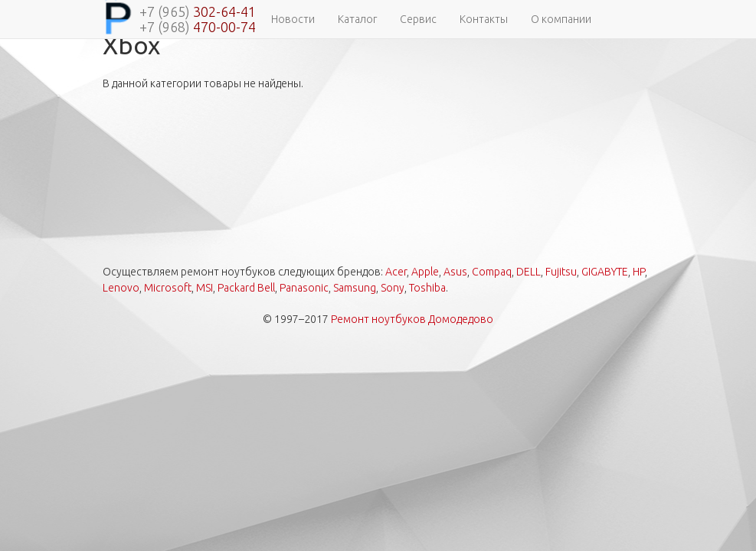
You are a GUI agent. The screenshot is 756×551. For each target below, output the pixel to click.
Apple (425, 272)
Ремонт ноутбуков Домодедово (412, 319)
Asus (455, 272)
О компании (561, 19)
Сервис (418, 19)
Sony (393, 288)
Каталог (357, 19)
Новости (293, 19)
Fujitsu (561, 272)
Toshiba (427, 288)
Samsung (355, 288)
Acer (396, 272)
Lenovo (121, 288)
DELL (529, 272)
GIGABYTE (605, 272)
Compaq (492, 272)
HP (639, 272)
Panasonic (304, 288)
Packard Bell (246, 288)
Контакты (484, 19)
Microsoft (168, 288)
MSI (205, 288)
